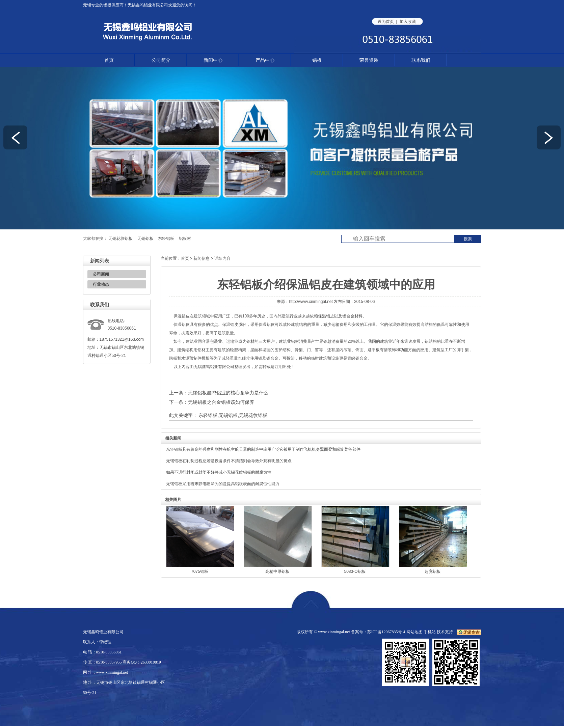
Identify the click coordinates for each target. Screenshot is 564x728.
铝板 (107, 5)
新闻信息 (202, 258)
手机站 (430, 632)
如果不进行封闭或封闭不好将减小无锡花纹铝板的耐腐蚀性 (219, 472)
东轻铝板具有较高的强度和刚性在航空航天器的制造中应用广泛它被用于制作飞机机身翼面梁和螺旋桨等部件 (263, 449)
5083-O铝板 (355, 571)
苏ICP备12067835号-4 (386, 632)
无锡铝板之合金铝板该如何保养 (221, 402)
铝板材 (185, 239)
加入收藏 (408, 22)
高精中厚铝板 (277, 571)
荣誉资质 (369, 60)
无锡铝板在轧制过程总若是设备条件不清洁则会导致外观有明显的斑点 (229, 461)
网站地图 (414, 632)
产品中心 (265, 60)
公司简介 (161, 60)
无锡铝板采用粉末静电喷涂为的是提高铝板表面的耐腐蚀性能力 (223, 484)
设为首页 (386, 22)
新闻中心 (213, 60)
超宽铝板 (433, 571)
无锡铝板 (145, 239)
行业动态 (101, 284)
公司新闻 (101, 274)
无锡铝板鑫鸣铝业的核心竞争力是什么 (228, 393)
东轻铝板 (166, 239)
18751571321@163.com (122, 339)
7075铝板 (200, 571)
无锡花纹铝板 (120, 239)
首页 (109, 60)
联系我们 (421, 60)
